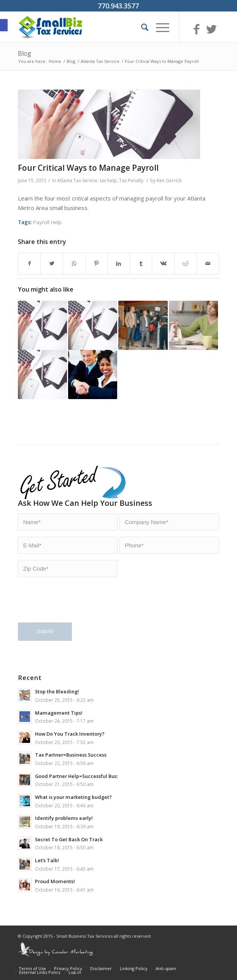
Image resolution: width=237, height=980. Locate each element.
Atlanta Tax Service (77, 180)
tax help (108, 180)
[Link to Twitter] (212, 29)
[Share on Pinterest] (97, 264)
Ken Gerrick (169, 180)
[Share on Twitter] (52, 264)
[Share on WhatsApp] (74, 264)
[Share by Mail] (208, 264)
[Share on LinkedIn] (119, 264)
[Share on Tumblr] (141, 264)
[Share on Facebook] (29, 264)
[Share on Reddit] (186, 264)
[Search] (141, 27)
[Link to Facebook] (196, 29)
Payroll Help (47, 222)
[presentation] (76, 605)
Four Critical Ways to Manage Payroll (88, 168)
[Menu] (159, 27)
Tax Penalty (131, 180)
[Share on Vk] (163, 264)
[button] (4, 25)
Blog (25, 53)
